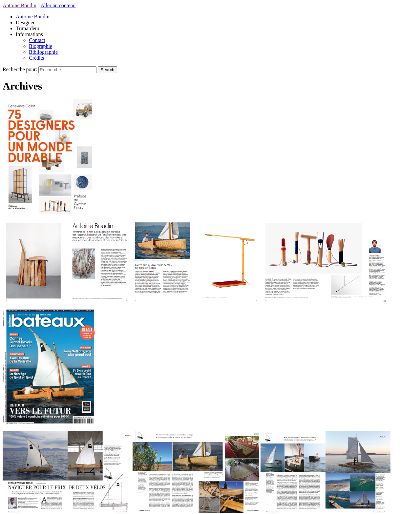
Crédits (36, 58)
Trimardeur (28, 28)
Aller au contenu (58, 5)
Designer (25, 22)
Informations (29, 34)
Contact (37, 40)
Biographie (41, 46)
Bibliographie (43, 52)
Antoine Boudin (20, 5)
